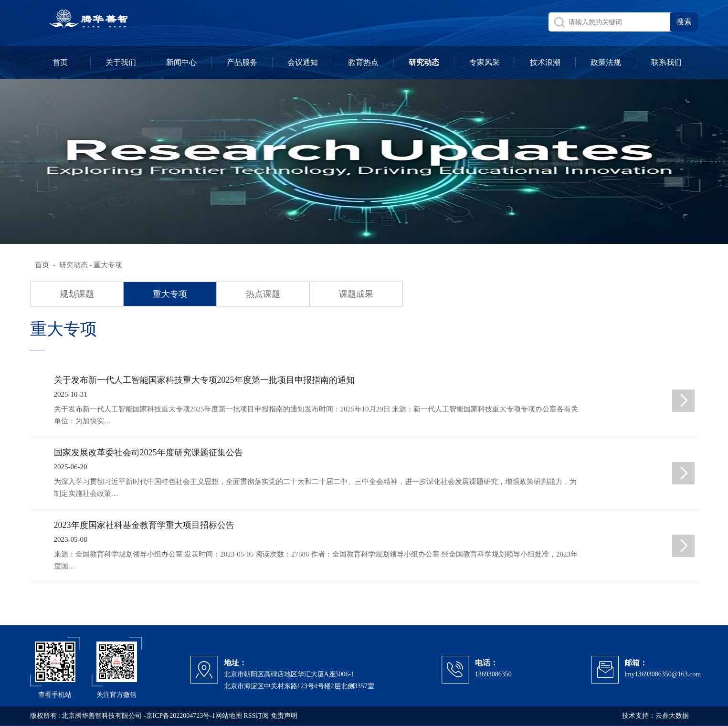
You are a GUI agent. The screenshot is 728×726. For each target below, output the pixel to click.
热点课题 (263, 294)
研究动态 (74, 265)
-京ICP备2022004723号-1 (179, 716)
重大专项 (170, 294)
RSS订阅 (257, 716)
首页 (42, 265)
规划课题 (77, 294)
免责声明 (284, 716)
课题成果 (356, 294)
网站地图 (229, 716)
